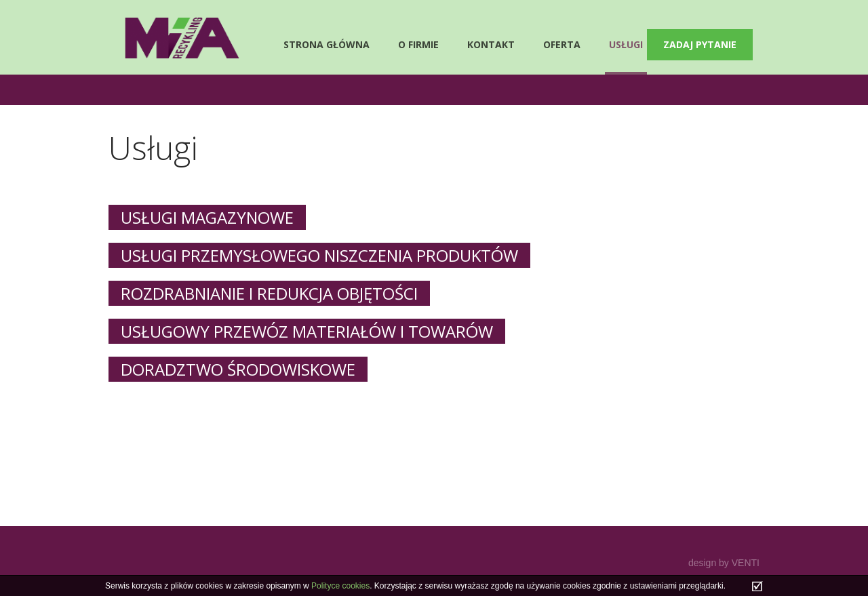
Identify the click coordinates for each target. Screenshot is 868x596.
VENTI (746, 563)
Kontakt (491, 44)
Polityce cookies (340, 586)
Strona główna (327, 44)
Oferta (562, 44)
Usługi (626, 44)
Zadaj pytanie (700, 44)
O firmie (418, 44)
